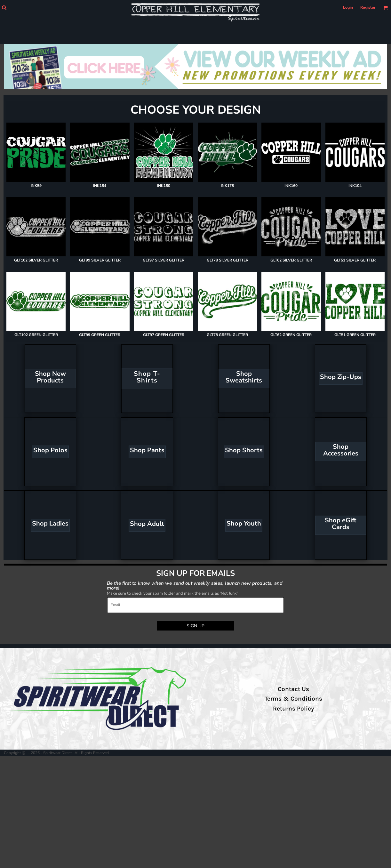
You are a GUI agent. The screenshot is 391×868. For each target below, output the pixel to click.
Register (368, 7)
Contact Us (293, 689)
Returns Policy (293, 709)
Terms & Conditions (293, 699)
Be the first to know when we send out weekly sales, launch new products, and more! (195, 585)
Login (348, 7)
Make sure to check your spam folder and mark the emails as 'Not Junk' (172, 593)
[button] (4, 8)
